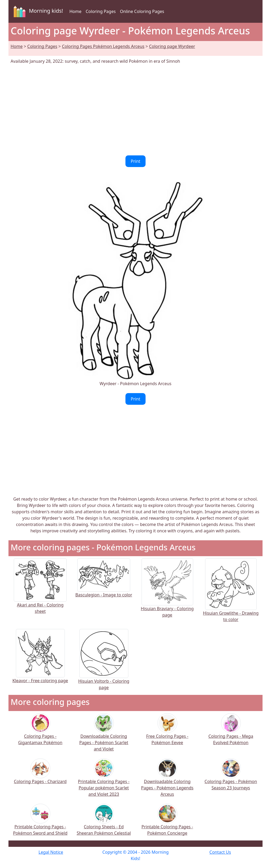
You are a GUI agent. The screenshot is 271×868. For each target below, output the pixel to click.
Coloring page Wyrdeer (172, 46)
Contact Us (220, 852)
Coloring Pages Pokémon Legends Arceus (103, 46)
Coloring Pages (101, 11)
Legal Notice (51, 852)
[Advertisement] (135, 110)
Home (75, 11)
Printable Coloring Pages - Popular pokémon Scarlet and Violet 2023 (104, 781)
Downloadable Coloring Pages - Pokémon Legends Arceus (167, 781)
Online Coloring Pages (142, 11)
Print (135, 161)
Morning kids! (37, 11)
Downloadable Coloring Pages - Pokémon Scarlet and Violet (104, 736)
